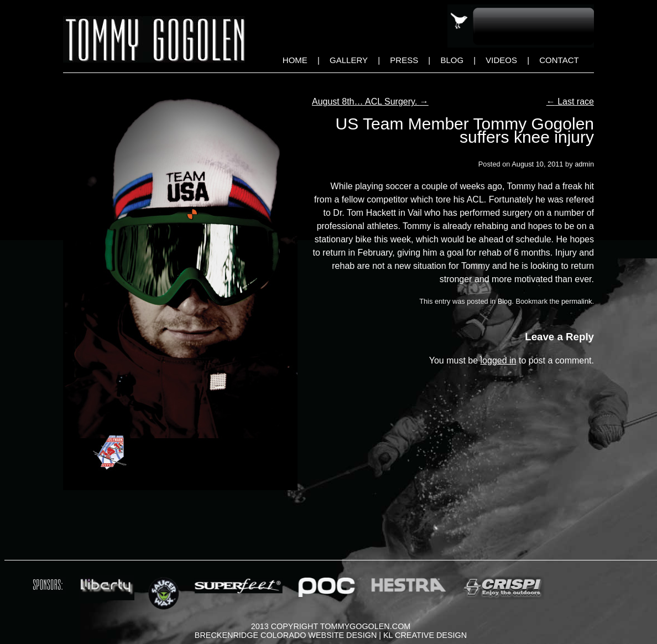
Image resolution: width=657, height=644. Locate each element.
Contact (559, 60)
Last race (570, 102)
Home (295, 60)
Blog (452, 60)
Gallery (349, 60)
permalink (577, 301)
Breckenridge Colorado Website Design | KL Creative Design (331, 635)
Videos (501, 60)
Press (404, 60)
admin (584, 164)
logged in (499, 360)
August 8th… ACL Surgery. (370, 102)
